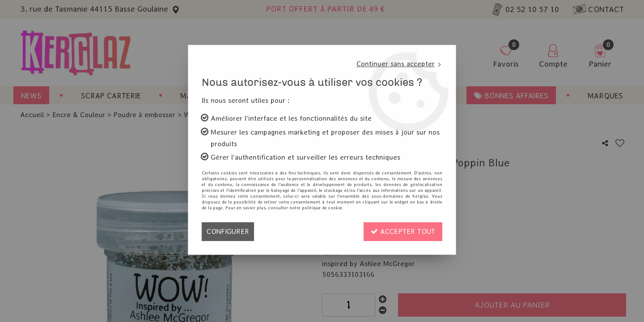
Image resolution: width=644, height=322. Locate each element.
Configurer (228, 231)
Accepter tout (403, 231)
